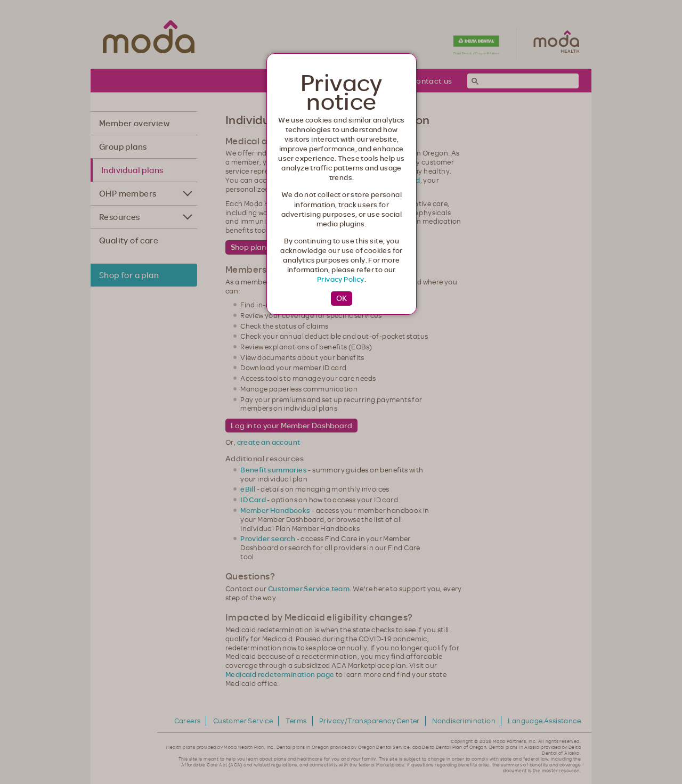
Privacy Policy (341, 279)
